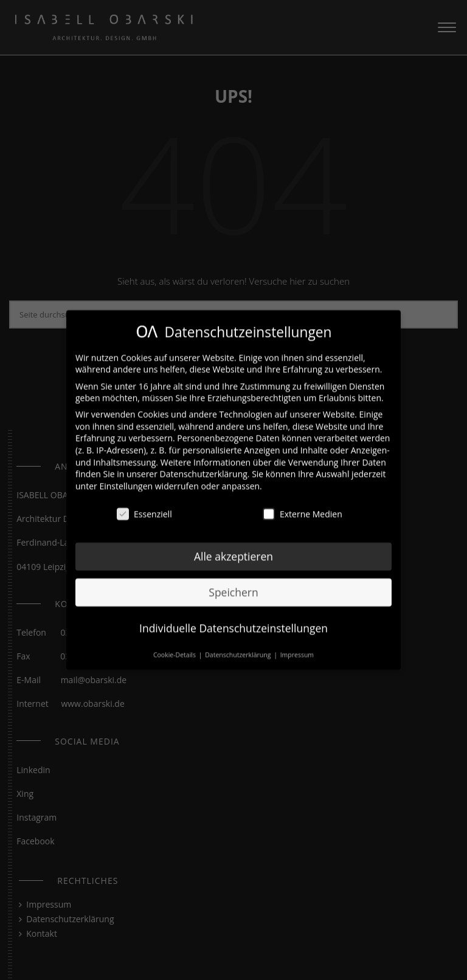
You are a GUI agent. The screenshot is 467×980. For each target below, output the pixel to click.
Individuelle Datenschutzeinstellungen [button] (233, 622)
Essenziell (144, 508)
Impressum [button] (297, 648)
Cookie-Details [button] (175, 648)
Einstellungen (126, 480)
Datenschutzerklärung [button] (239, 648)
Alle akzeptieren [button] (233, 550)
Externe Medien (303, 508)
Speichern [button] (233, 586)
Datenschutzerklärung (204, 467)
